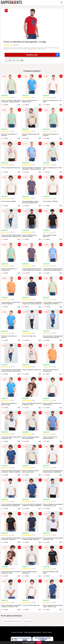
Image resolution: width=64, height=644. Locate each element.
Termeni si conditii (17, 632)
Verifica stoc (43, 55)
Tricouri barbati (28, 621)
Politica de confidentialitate (33, 632)
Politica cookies (47, 632)
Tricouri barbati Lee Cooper (12, 621)
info (19, 105)
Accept (39, 642)
